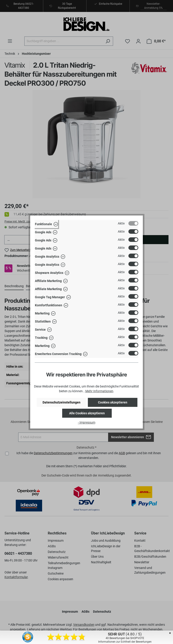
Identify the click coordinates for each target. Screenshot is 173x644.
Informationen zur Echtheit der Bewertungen (125, 642)
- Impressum (87, 422)
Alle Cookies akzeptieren (87, 413)
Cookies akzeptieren (113, 402)
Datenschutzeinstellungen (61, 402)
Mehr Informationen (99, 391)
